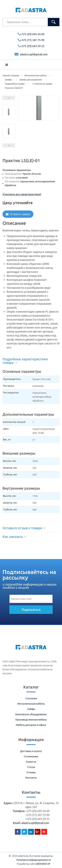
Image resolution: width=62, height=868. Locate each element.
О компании (31, 756)
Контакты (31, 778)
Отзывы (31, 772)
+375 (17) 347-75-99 (31, 40)
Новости (31, 762)
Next (9, 98)
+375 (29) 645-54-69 (31, 34)
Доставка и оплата (31, 751)
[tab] (31, 361)
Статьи (31, 767)
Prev (9, 145)
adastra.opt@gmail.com (31, 54)
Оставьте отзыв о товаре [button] (24, 528)
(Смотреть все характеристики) (22, 194)
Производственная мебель (31, 720)
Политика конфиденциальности (34, 860)
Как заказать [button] (14, 537)
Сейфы (31, 709)
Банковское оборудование (31, 714)
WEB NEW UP (43, 864)
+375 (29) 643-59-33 (31, 46)
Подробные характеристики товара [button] (25, 361)
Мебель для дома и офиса (31, 725)
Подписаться (31, 610)
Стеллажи (31, 698)
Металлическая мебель (31, 704)
